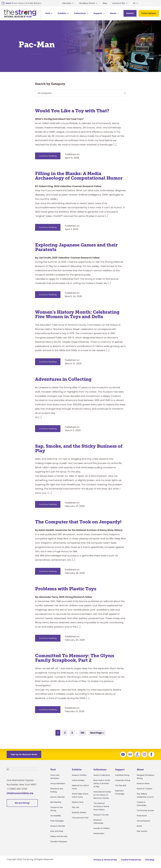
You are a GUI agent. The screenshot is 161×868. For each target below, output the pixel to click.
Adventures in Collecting (63, 379)
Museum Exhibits (79, 775)
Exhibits (62, 13)
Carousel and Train (80, 818)
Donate (130, 13)
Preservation (99, 833)
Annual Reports (143, 821)
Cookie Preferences (131, 860)
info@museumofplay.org (20, 794)
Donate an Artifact (102, 828)
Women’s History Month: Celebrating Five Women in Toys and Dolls (77, 314)
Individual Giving (122, 775)
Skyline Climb (78, 802)
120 (83, 732)
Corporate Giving (123, 780)
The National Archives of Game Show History (101, 806)
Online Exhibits (78, 780)
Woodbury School (87, 3)
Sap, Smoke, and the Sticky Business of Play (79, 448)
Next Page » (97, 733)
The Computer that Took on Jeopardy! (78, 522)
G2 (134, 3)
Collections (80, 13)
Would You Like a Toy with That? (72, 111)
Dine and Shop (57, 831)
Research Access (101, 815)
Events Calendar (57, 797)
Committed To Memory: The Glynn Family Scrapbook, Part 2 (75, 658)
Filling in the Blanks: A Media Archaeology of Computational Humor (79, 176)
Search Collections (102, 775)
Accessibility (56, 816)
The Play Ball (120, 785)
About (113, 13)
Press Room (142, 816)
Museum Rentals (58, 826)
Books (139, 826)
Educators (67, 3)
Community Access (145, 810)
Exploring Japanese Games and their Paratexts (76, 247)
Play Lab (75, 807)
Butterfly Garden (79, 812)
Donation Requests (59, 841)
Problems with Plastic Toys (66, 589)
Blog (105, 3)
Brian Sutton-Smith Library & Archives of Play (102, 783)
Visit (48, 13)
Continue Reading (50, 157)
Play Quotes (142, 831)
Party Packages (57, 821)
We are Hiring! (22, 804)
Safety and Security (59, 836)
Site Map (150, 860)
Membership (56, 802)
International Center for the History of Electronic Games (102, 795)
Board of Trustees (144, 789)
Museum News (143, 783)
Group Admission (58, 783)
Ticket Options (149, 13)
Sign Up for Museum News (24, 754)
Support (98, 13)
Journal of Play (119, 3)
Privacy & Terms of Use (105, 860)
